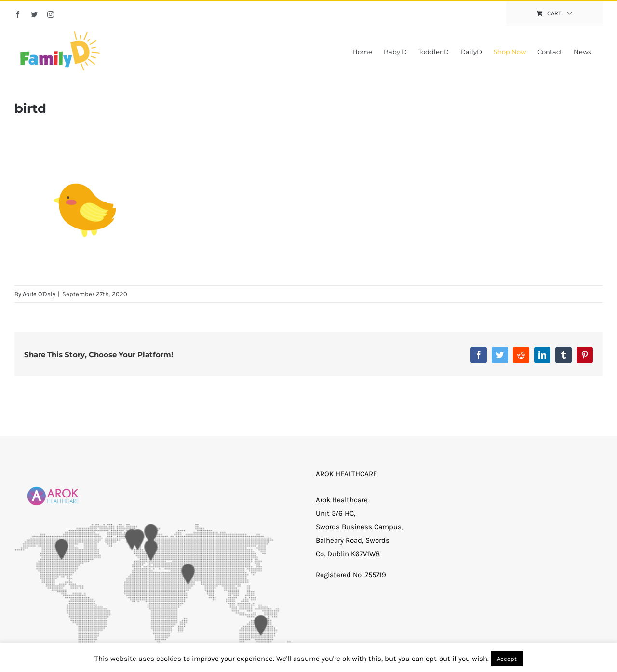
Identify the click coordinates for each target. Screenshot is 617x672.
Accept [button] (507, 659)
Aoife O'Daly (39, 294)
